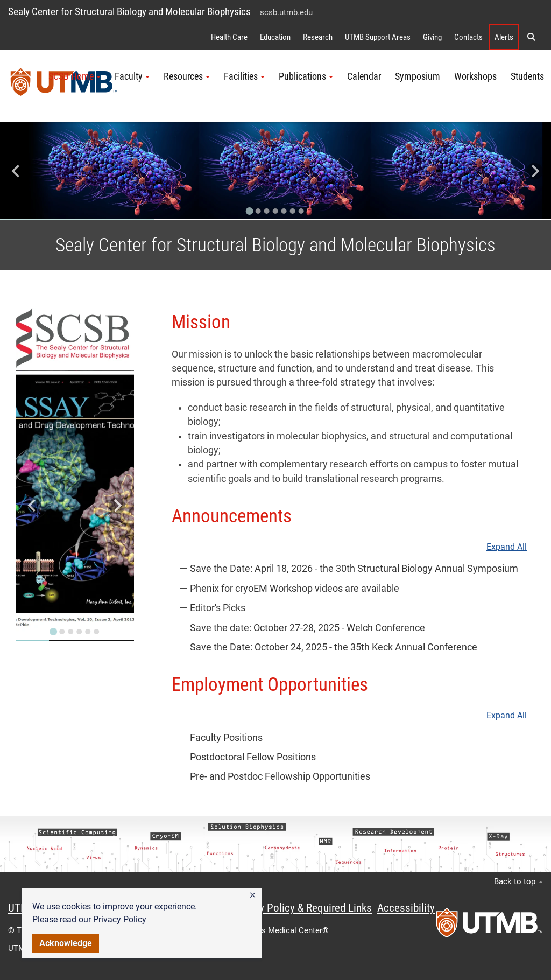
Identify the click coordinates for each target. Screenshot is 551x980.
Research (318, 37)
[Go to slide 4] (275, 211)
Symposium (418, 76)
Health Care (229, 37)
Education (275, 37)
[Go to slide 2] (258, 211)
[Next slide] (535, 171)
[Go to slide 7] (301, 211)
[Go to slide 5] (284, 211)
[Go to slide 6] (293, 211)
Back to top (518, 881)
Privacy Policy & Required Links (302, 908)
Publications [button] (306, 76)
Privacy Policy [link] (120, 919)
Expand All (507, 547)
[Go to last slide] (16, 171)
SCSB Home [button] (75, 76)
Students (527, 76)
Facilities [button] (244, 76)
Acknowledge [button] (66, 943)
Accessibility (406, 908)
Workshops (475, 76)
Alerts (504, 37)
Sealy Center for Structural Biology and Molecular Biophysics (129, 12)
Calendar (364, 76)
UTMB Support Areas (378, 37)
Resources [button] (187, 76)
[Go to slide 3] (267, 211)
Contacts (468, 37)
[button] (253, 895)
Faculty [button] (132, 76)
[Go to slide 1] (250, 211)
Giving (432, 37)
